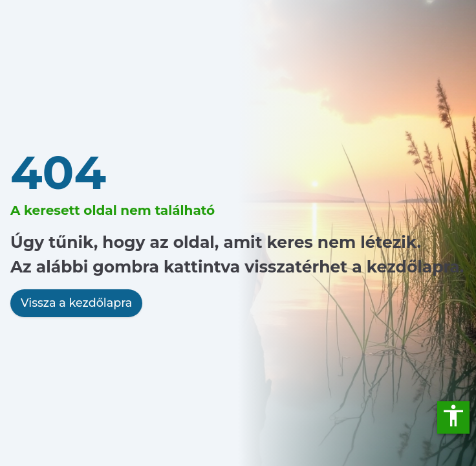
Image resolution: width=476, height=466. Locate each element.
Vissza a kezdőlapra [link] (76, 303)
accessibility (453, 416)
